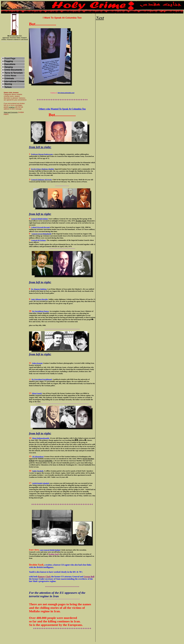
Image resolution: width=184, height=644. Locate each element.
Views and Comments (11, 112)
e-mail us (12, 107)
